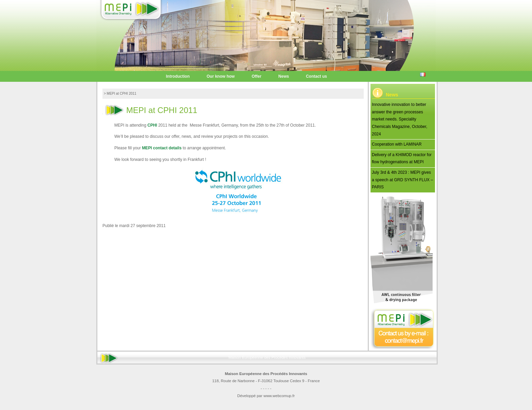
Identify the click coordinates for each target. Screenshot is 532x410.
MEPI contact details (162, 148)
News (283, 76)
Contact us (317, 76)
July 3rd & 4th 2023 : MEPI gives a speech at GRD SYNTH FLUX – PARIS (402, 180)
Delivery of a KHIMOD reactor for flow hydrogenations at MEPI (402, 159)
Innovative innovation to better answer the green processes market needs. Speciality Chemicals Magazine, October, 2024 (400, 119)
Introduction (178, 76)
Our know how (221, 76)
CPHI (152, 125)
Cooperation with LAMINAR (397, 144)
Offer (257, 76)
